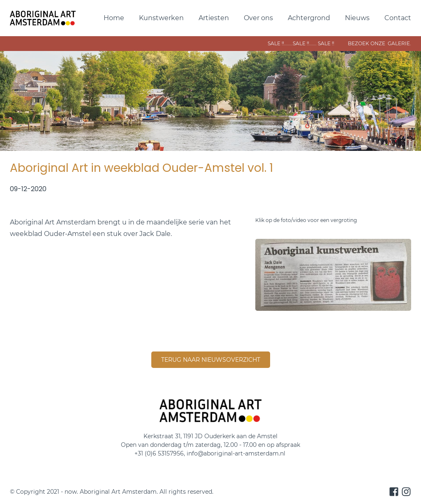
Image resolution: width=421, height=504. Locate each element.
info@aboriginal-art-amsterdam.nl (237, 453)
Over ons (258, 18)
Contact (398, 18)
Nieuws (357, 18)
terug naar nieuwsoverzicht (211, 360)
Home (114, 18)
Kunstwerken (161, 18)
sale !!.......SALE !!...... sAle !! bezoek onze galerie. (309, 43)
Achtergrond (309, 18)
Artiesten (214, 18)
